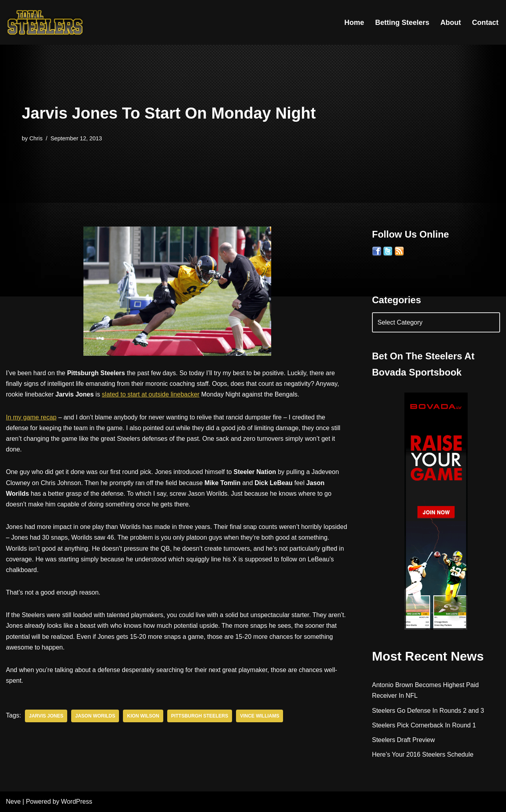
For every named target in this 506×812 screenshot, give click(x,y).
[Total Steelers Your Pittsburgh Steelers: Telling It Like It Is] (45, 22)
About (451, 23)
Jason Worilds (95, 716)
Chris (36, 138)
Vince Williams (260, 716)
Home (354, 23)
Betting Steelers (402, 23)
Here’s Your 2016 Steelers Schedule (423, 754)
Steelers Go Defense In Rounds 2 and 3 (428, 711)
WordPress (76, 802)
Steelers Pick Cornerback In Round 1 (424, 725)
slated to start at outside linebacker (151, 394)
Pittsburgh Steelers (200, 716)
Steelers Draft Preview (403, 740)
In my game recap (31, 417)
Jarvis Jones (46, 716)
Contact (485, 23)
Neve (13, 802)
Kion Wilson (143, 716)
